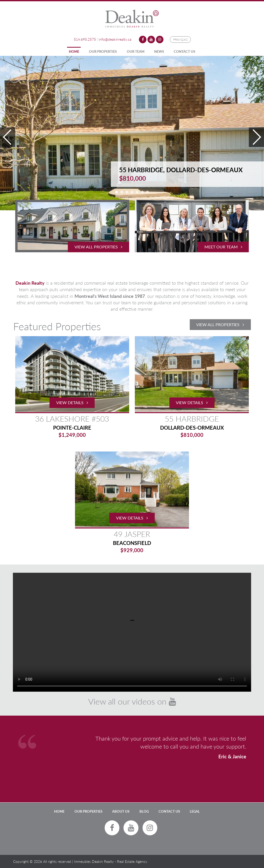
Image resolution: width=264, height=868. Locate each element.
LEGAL (195, 811)
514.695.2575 (85, 39)
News (159, 51)
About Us (121, 811)
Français (180, 40)
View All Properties (220, 324)
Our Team (136, 51)
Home (74, 51)
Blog (144, 811)
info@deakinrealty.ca (115, 39)
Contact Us (184, 51)
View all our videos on (132, 701)
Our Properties (103, 51)
